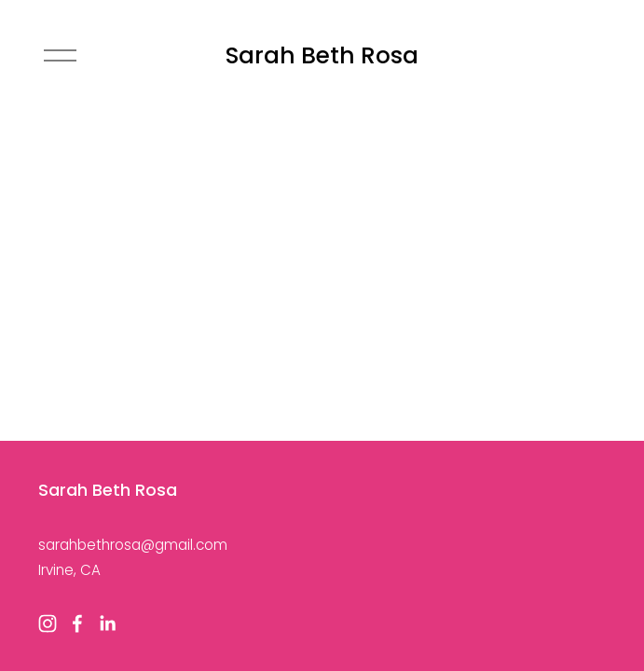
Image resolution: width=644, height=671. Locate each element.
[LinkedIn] (107, 623)
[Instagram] (48, 623)
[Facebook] (77, 623)
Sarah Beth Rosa (322, 55)
